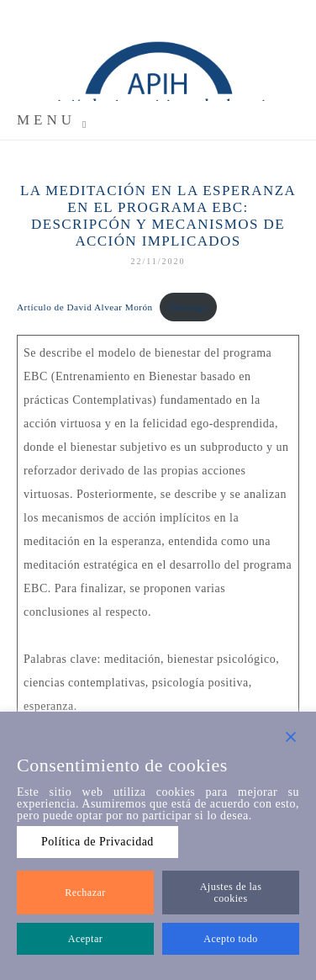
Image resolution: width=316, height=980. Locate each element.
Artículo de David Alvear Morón (85, 307)
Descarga (188, 307)
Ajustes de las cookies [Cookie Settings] (231, 893)
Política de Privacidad (97, 842)
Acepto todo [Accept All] (231, 939)
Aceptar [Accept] (85, 939)
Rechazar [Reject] (85, 893)
